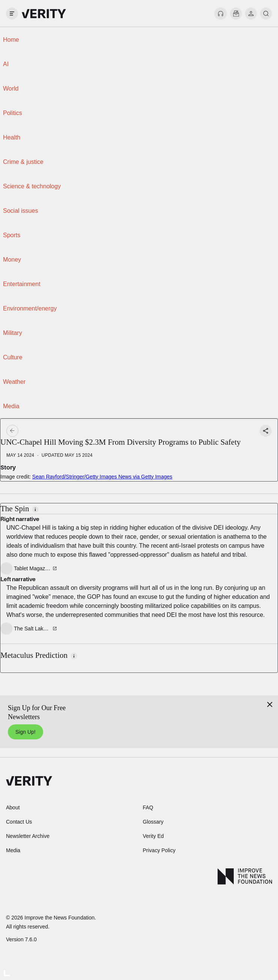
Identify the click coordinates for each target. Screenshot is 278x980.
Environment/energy (30, 308)
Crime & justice (23, 162)
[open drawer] (12, 14)
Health (12, 137)
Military (13, 333)
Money (12, 260)
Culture (13, 357)
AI (6, 64)
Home (11, 40)
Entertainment (22, 284)
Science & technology (32, 186)
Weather (14, 382)
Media (11, 406)
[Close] (270, 704)
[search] (266, 14)
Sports (12, 235)
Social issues (20, 211)
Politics (13, 113)
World (11, 89)
